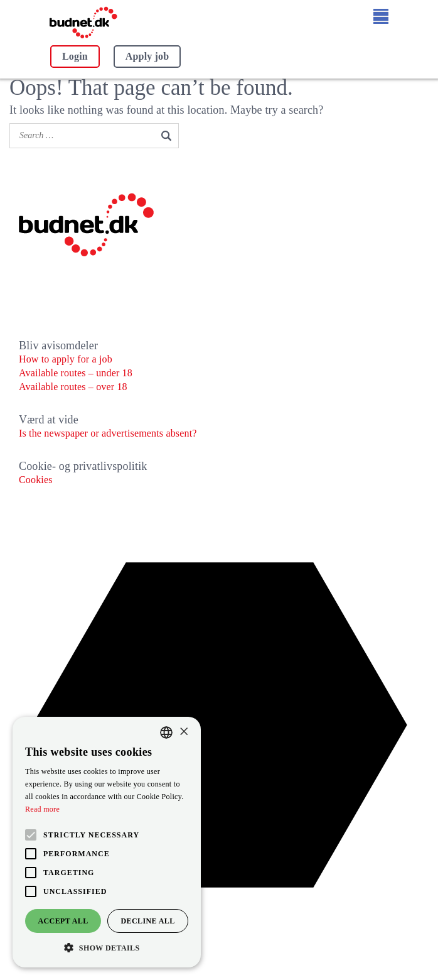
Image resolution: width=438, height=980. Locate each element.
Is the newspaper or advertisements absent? (108, 433)
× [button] (184, 732)
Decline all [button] (147, 921)
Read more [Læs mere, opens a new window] (42, 809)
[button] (107, 948)
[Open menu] (381, 16)
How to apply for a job (66, 359)
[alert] (107, 842)
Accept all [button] (63, 921)
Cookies (36, 480)
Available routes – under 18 (76, 373)
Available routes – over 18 (73, 387)
